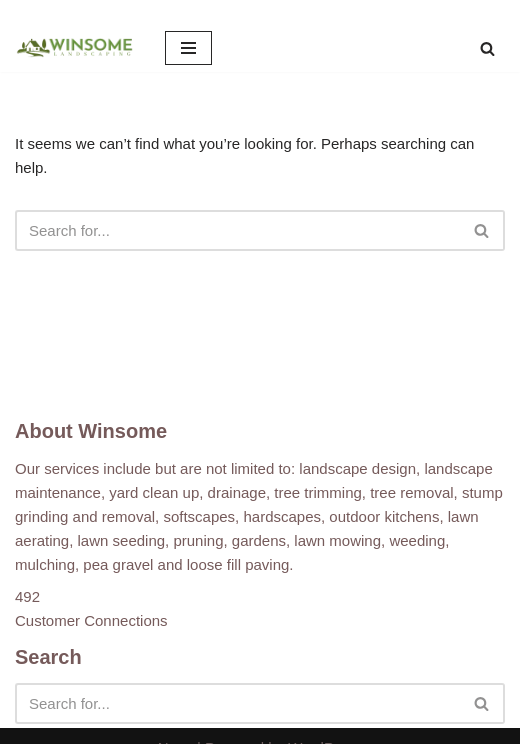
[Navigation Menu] (188, 48)
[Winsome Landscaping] (75, 48)
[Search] (487, 48)
